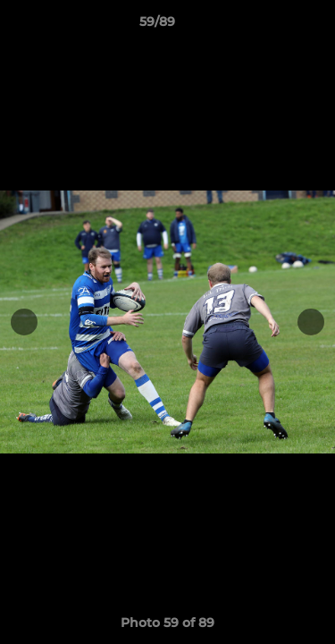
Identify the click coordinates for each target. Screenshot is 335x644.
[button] (271, 26)
